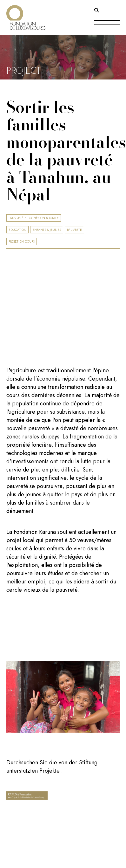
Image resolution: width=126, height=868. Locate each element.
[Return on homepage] (26, 15)
